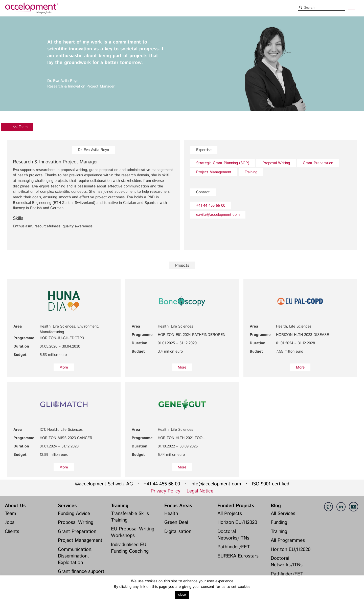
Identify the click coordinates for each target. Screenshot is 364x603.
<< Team (20, 127)
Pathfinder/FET (234, 547)
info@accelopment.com (216, 484)
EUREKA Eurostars (238, 556)
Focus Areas (178, 506)
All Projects (230, 514)
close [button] (182, 595)
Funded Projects (236, 506)
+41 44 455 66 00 (211, 206)
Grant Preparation (318, 163)
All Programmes (288, 540)
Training (251, 172)
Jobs (10, 522)
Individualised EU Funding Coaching (130, 548)
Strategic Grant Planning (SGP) (223, 163)
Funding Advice (74, 514)
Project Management (214, 172)
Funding (279, 522)
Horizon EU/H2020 (237, 522)
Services (67, 506)
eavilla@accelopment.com (218, 215)
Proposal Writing (276, 163)
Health (171, 514)
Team (10, 514)
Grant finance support (81, 572)
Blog (276, 506)
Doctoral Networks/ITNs (233, 535)
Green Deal (176, 522)
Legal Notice (200, 491)
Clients (12, 532)
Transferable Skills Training (130, 517)
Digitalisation (178, 532)
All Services (283, 514)
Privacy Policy (165, 491)
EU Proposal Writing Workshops (133, 532)
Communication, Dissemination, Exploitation (75, 556)
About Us (15, 506)
